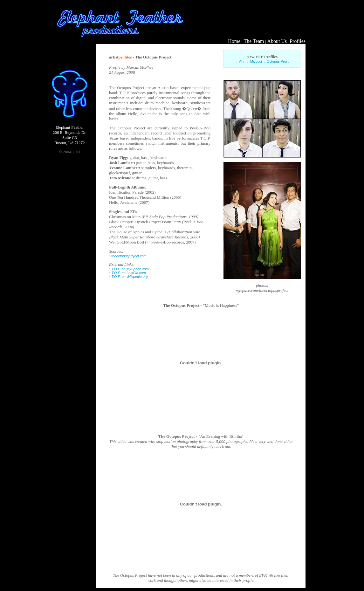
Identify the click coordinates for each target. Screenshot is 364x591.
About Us (277, 41)
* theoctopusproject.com (128, 256)
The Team (254, 41)
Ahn (242, 61)
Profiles (298, 41)
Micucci (256, 61)
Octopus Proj (277, 61)
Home (234, 41)
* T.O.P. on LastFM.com (127, 273)
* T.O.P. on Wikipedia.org (128, 277)
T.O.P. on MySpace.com (130, 269)
